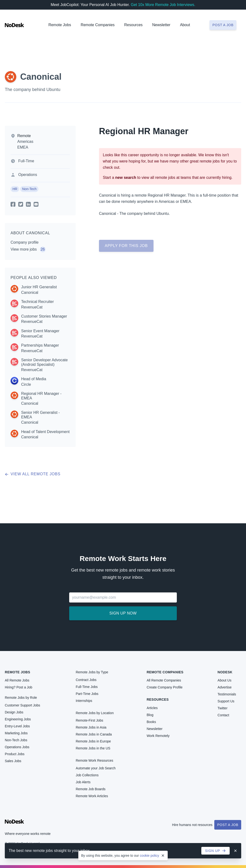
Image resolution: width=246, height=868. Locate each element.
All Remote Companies (164, 680)
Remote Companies (98, 25)
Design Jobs (14, 712)
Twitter (223, 708)
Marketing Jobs (16, 733)
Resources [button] (133, 25)
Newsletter (161, 25)
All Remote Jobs (17, 680)
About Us (225, 680)
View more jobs (28, 249)
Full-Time (26, 161)
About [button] (185, 25)
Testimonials (227, 694)
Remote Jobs (60, 25)
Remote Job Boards (91, 789)
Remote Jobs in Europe (93, 741)
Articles (152, 708)
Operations (28, 175)
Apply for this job (126, 246)
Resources (158, 699)
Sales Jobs (13, 761)
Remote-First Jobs (89, 720)
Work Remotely (158, 736)
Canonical (41, 77)
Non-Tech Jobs (16, 740)
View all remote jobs (33, 474)
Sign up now (123, 613)
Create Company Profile (164, 687)
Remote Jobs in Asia (91, 727)
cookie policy (149, 856)
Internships (84, 701)
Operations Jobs (17, 747)
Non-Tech (29, 189)
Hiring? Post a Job (18, 687)
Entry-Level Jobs (17, 726)
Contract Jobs (86, 680)
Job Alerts (83, 782)
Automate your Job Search (96, 768)
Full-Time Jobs (87, 687)
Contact (223, 715)
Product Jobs (15, 754)
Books (151, 722)
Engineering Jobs (18, 719)
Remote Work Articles (92, 796)
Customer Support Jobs (22, 705)
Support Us (226, 701)
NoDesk (225, 672)
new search (126, 178)
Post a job (223, 25)
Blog (150, 715)
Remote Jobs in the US (93, 748)
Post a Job (228, 825)
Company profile (25, 242)
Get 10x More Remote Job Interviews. (163, 5)
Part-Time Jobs (87, 694)
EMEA (23, 147)
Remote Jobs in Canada (94, 734)
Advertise (225, 687)
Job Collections (87, 775)
